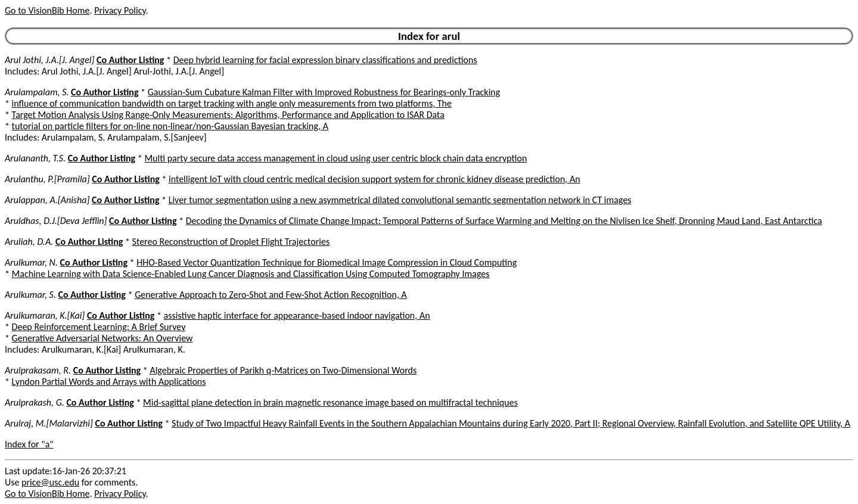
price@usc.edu (50, 482)
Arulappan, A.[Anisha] (47, 200)
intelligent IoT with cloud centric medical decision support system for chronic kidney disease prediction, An (374, 179)
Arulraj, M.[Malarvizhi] (49, 423)
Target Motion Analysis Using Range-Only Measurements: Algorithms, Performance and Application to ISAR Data (228, 115)
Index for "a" (29, 444)
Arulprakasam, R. (38, 370)
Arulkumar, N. (31, 262)
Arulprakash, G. (35, 402)
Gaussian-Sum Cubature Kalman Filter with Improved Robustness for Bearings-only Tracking (324, 92)
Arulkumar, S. (30, 295)
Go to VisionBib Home (47, 10)
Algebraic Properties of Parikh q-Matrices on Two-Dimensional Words (283, 370)
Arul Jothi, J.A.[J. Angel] (49, 60)
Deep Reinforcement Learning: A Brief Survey (99, 327)
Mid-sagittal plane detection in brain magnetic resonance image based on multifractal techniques (330, 402)
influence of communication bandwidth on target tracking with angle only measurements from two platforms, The (232, 103)
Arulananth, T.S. (35, 158)
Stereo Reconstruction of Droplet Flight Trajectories (231, 242)
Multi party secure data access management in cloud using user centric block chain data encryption (335, 158)
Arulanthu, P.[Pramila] (47, 179)
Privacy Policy (120, 10)
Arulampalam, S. (37, 92)
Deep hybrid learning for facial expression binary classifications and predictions (325, 60)
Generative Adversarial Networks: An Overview (102, 338)
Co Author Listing (130, 60)
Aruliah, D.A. (29, 242)
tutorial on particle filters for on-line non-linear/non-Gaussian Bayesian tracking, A (170, 126)
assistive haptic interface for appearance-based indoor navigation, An (297, 315)
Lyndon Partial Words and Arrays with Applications (109, 382)
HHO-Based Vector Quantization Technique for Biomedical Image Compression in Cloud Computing (327, 262)
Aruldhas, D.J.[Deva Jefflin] (56, 221)
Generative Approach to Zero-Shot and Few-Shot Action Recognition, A (271, 295)
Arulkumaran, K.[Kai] (45, 315)
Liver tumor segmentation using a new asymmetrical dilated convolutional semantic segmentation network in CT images (400, 200)
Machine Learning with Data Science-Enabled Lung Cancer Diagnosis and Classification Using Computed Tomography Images (251, 274)
